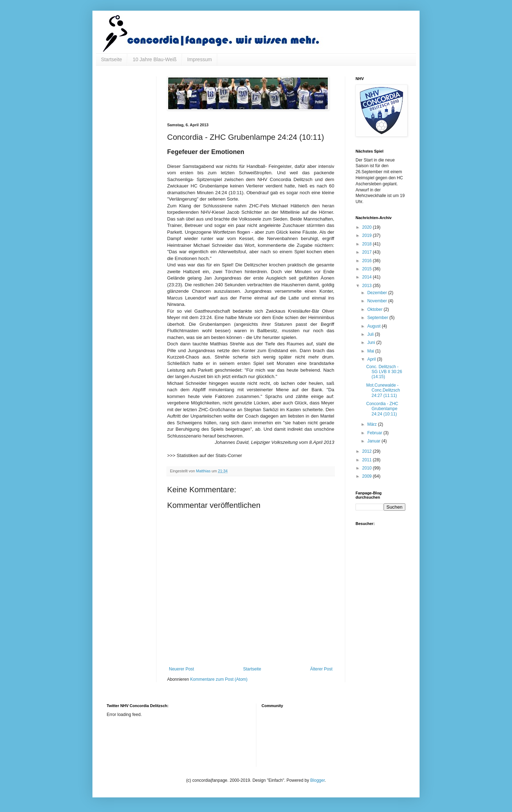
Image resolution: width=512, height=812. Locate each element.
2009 (368, 476)
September (378, 318)
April (372, 359)
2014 (368, 277)
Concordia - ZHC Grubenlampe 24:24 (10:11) (382, 409)
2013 (368, 286)
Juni (372, 343)
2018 (368, 244)
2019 (368, 235)
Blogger (318, 780)
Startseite (111, 59)
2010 (368, 468)
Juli (371, 334)
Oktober (375, 309)
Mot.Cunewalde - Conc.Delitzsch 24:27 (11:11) (383, 390)
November (378, 301)
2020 (368, 227)
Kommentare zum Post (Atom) (219, 679)
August (375, 326)
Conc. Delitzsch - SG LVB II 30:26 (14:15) (384, 372)
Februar (375, 433)
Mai (371, 351)
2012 (368, 451)
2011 (368, 460)
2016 (368, 261)
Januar (374, 441)
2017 (368, 252)
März (373, 424)
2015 (368, 269)
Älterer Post (321, 669)
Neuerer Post (182, 669)
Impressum (200, 59)
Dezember (378, 293)
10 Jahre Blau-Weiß (154, 59)
